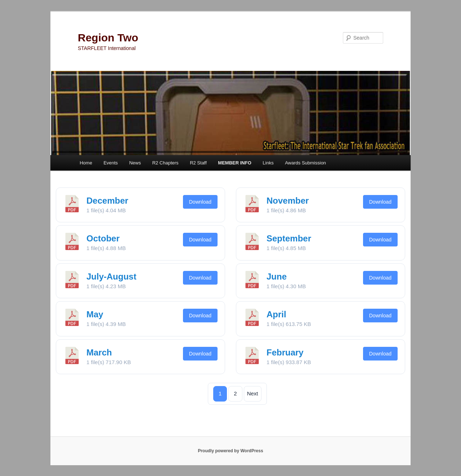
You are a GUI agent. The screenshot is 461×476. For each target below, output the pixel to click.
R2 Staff (198, 163)
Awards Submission (305, 163)
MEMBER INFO (234, 163)
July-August (111, 276)
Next (253, 393)
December (107, 201)
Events (111, 163)
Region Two (108, 38)
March (99, 352)
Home (86, 163)
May (95, 314)
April (276, 314)
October (103, 238)
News (135, 163)
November (288, 201)
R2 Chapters (165, 163)
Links (268, 163)
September (289, 238)
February (285, 352)
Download (200, 202)
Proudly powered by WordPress (230, 451)
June (277, 276)
